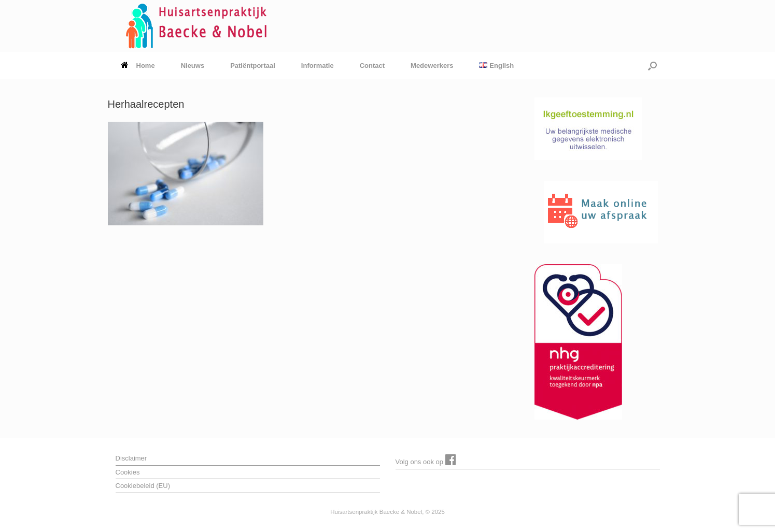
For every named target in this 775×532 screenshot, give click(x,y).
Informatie (318, 66)
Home (138, 66)
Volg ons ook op (426, 459)
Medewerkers (432, 66)
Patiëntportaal (253, 66)
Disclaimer (131, 458)
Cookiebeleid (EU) (143, 486)
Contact (372, 66)
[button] (652, 66)
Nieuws (193, 66)
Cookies (128, 472)
